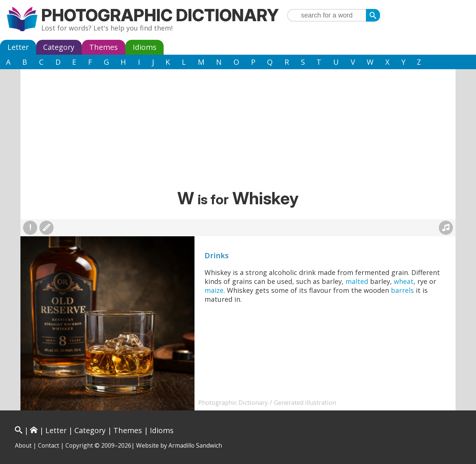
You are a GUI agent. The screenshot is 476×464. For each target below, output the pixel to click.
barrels (402, 290)
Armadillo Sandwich (195, 445)
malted (357, 281)
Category (59, 47)
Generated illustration (305, 403)
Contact (49, 445)
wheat (404, 281)
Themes (104, 47)
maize (214, 290)
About (23, 445)
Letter (18, 47)
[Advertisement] (238, 132)
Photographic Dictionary (160, 15)
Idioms (145, 47)
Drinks (217, 255)
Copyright (79, 445)
